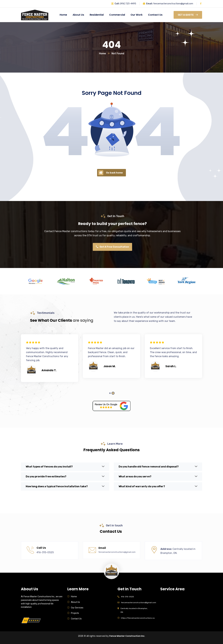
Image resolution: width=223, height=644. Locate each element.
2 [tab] (113, 393)
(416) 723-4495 (128, 4)
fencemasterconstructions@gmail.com (173, 4)
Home (102, 53)
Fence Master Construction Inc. (127, 636)
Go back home (111, 173)
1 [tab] (110, 393)
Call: (117, 4)
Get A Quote (188, 15)
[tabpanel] (50, 359)
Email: (149, 4)
